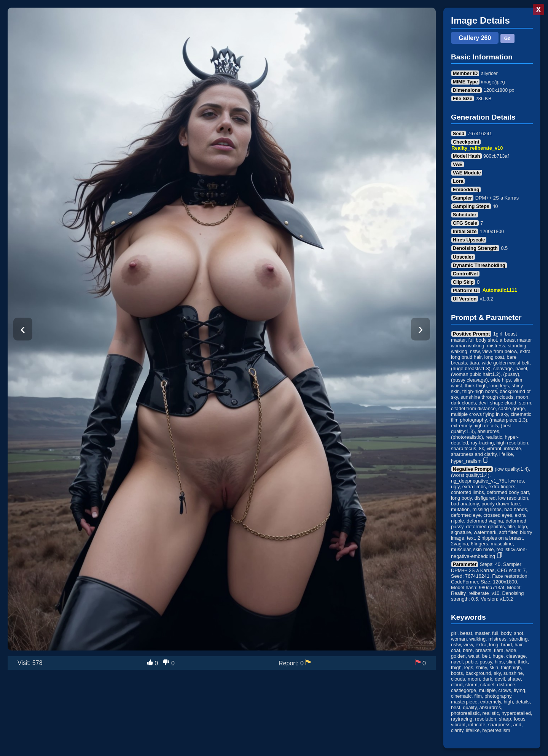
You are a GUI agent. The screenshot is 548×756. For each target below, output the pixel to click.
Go (507, 38)
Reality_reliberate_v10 (477, 148)
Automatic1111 (500, 290)
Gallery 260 (475, 38)
